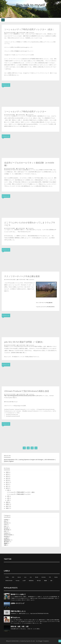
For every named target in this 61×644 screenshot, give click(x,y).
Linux (5, 525)
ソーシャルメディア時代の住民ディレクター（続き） (21, 492)
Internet (6, 523)
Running (6, 536)
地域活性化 (7, 540)
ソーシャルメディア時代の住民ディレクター (19, 494)
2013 (7, 482)
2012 (7, 484)
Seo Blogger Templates (42, 641)
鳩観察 (6, 543)
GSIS (5, 521)
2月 (8, 500)
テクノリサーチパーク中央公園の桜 (44, 303)
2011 (7, 486)
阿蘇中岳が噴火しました (18, 611)
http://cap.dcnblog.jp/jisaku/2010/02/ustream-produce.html (20, 396)
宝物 (5, 545)
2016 (7, 476)
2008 (7, 504)
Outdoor (6, 533)
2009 (7, 502)
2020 (7, 472)
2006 (7, 508)
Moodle (6, 528)
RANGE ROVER (8, 535)
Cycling (6, 519)
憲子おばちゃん (15, 618)
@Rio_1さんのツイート (9, 565)
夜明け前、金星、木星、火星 (20, 627)
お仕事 (6, 538)
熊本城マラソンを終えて (18, 594)
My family (7, 530)
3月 (8, 498)
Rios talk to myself (30, 5)
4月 (8, 496)
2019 (7, 474)
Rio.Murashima (51, 307)
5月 (8, 490)
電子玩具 (6, 542)
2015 (7, 478)
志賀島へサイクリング (18, 603)
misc (5, 526)
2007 (7, 506)
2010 (7, 488)
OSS (5, 531)
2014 (7, 480)
